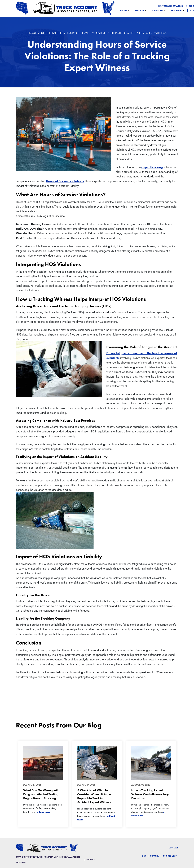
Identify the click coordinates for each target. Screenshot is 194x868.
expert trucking (152, 167)
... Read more (43, 812)
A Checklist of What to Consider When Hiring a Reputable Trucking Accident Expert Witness (94, 796)
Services (139, 10)
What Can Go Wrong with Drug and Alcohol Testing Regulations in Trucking (41, 794)
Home (32, 33)
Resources (177, 10)
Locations (157, 10)
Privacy (91, 860)
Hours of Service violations (65, 181)
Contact (173, 848)
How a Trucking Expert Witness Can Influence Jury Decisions (150, 794)
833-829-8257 (168, 856)
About (124, 10)
